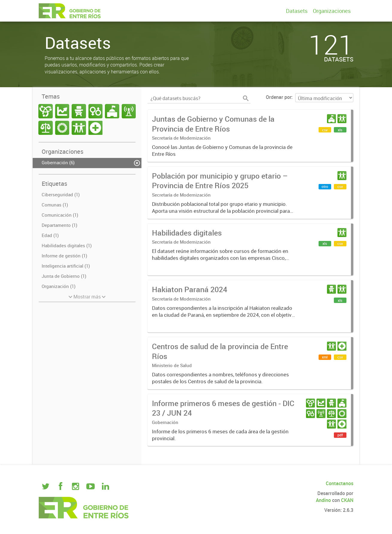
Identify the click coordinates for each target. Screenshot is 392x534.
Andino (323, 500)
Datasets (297, 11)
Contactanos (340, 483)
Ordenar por (279, 97)
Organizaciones (332, 11)
